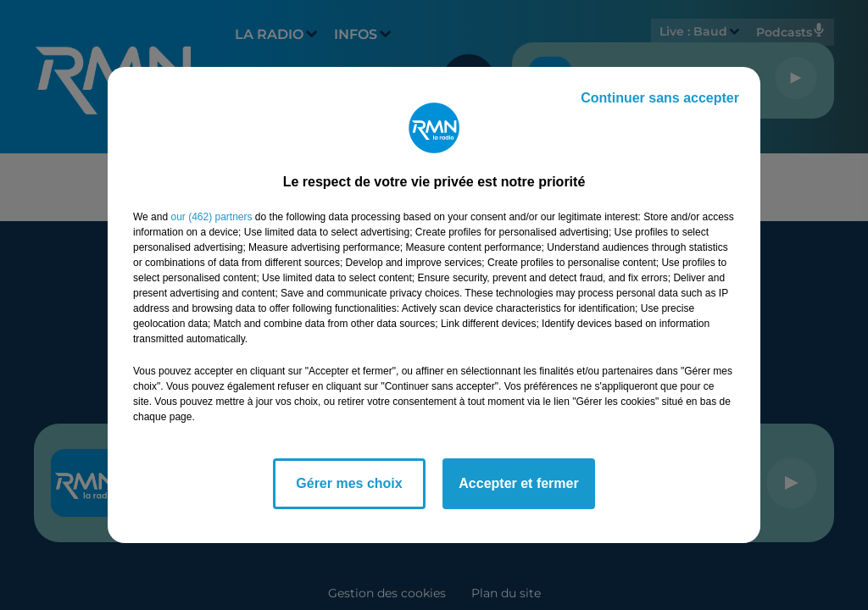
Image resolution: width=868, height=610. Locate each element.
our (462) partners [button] (211, 217)
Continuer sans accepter (660, 98)
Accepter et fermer (518, 483)
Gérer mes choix (349, 483)
